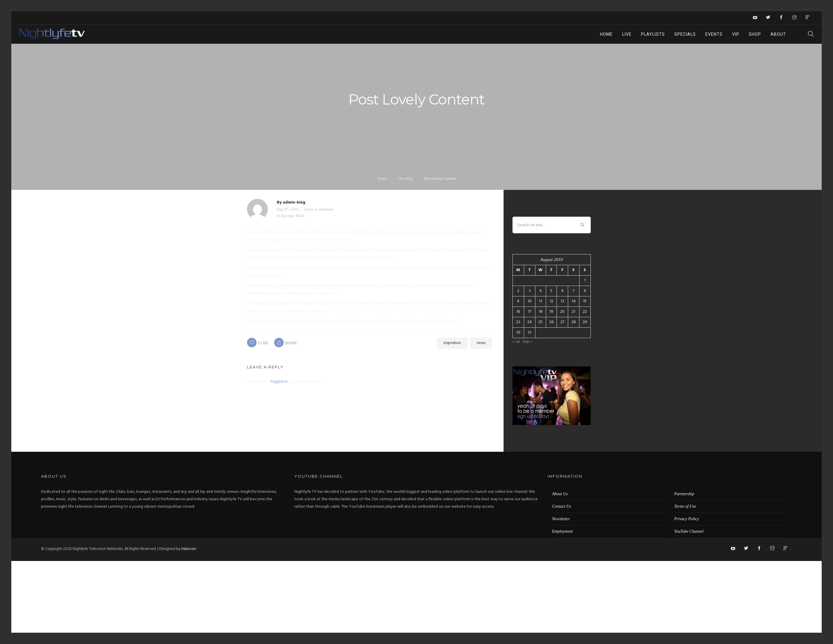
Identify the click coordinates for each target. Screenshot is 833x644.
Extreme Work (293, 216)
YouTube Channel (689, 531)
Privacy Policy (687, 519)
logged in (279, 382)
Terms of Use (685, 506)
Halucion (189, 549)
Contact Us (561, 506)
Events (714, 34)
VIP (736, 34)
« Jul (516, 342)
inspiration (452, 343)
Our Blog (405, 178)
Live (627, 34)
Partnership (684, 494)
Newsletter (561, 519)
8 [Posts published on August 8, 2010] (585, 291)
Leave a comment (319, 209)
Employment (562, 531)
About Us (560, 494)
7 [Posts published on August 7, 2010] (573, 291)
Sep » (528, 342)
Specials (685, 34)
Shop (755, 34)
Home (606, 34)
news (481, 343)
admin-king (294, 203)
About (778, 34)
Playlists (653, 34)
